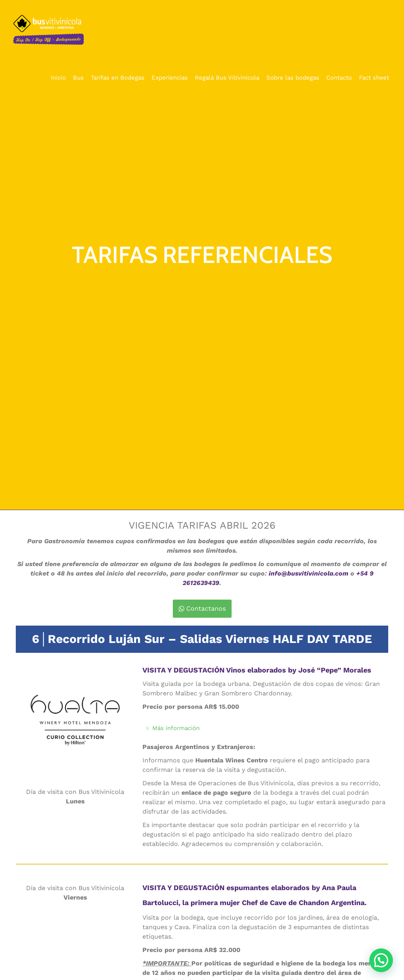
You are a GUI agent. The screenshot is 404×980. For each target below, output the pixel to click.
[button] (381, 960)
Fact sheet (374, 78)
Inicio (58, 78)
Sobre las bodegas (293, 78)
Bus (78, 78)
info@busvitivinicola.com (309, 573)
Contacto (339, 78)
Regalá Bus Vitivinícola (227, 78)
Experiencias (170, 78)
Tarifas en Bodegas (118, 78)
